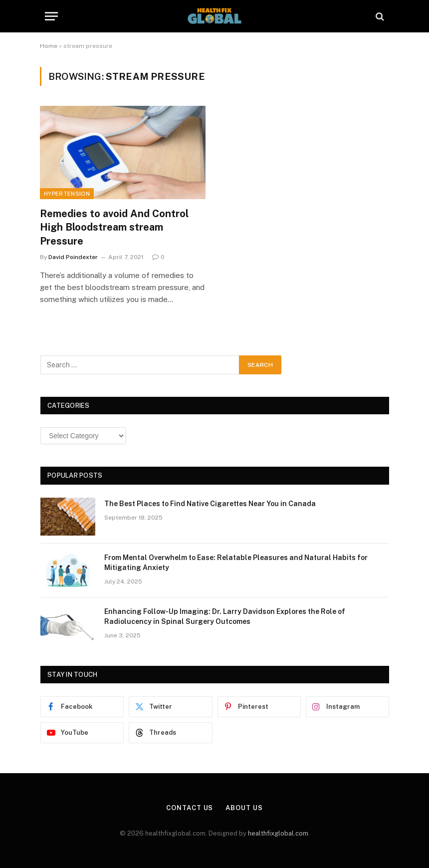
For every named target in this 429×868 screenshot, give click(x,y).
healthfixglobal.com (278, 833)
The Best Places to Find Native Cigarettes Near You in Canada (210, 504)
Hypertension (67, 194)
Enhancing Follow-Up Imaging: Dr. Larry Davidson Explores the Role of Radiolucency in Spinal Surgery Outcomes (225, 616)
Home (49, 46)
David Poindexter (73, 257)
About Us (244, 808)
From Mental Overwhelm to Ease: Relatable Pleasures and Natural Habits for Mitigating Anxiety (236, 563)
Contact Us (190, 808)
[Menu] (51, 16)
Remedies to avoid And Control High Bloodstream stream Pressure (114, 227)
